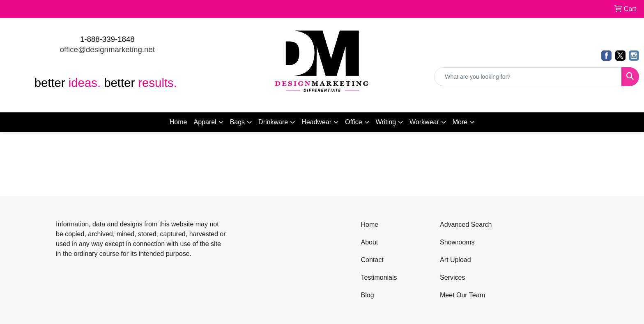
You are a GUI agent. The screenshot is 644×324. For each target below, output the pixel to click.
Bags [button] (237, 122)
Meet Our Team (462, 295)
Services (452, 277)
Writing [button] (386, 122)
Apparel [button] (205, 122)
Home (178, 122)
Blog (368, 295)
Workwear (424, 122)
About (370, 242)
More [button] (460, 122)
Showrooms (457, 242)
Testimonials (379, 277)
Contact (372, 260)
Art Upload (455, 260)
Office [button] (354, 122)
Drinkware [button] (273, 122)
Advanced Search (466, 225)
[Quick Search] (528, 77)
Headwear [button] (316, 122)
